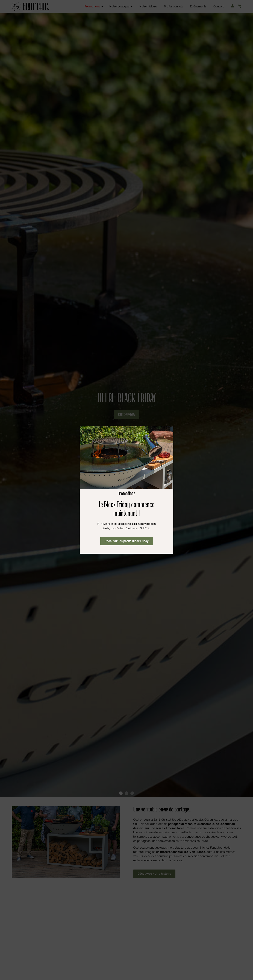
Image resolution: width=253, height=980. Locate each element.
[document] (126, 490)
